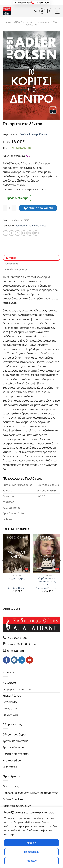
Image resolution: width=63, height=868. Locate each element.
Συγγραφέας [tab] (11, 264)
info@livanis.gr (16, 651)
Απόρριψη (31, 861)
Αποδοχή (32, 843)
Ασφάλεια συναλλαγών (17, 806)
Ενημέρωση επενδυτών (17, 689)
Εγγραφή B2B (11, 702)
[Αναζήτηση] (36, 11)
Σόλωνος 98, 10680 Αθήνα (21, 644)
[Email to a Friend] (24, 233)
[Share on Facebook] (12, 233)
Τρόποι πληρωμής (14, 747)
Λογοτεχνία (44, 22)
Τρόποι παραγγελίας (15, 741)
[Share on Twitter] (18, 233)
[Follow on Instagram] (14, 660)
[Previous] (2, 568)
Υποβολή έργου (12, 696)
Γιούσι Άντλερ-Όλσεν (34, 134)
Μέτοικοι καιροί (16, 579)
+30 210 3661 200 (17, 638)
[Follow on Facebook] (6, 660)
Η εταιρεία (9, 683)
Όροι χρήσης (11, 786)
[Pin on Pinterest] (30, 233)
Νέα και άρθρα (12, 760)
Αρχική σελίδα (13, 22)
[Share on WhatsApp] (6, 233)
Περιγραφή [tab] (10, 258)
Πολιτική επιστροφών (16, 754)
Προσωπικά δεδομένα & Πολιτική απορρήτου (30, 793)
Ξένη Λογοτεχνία (37, 226)
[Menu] (58, 11)
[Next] (61, 568)
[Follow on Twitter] (22, 660)
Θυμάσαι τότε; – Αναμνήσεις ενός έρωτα (47, 581)
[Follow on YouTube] (30, 660)
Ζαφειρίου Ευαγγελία (47, 588)
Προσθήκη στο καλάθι (38, 208)
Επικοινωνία (10, 715)
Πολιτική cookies (13, 799)
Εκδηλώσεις (10, 767)
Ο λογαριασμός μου (15, 734)
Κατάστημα (29, 22)
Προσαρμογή (31, 852)
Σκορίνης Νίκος (16, 588)
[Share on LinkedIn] (36, 233)
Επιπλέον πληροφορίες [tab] (17, 269)
